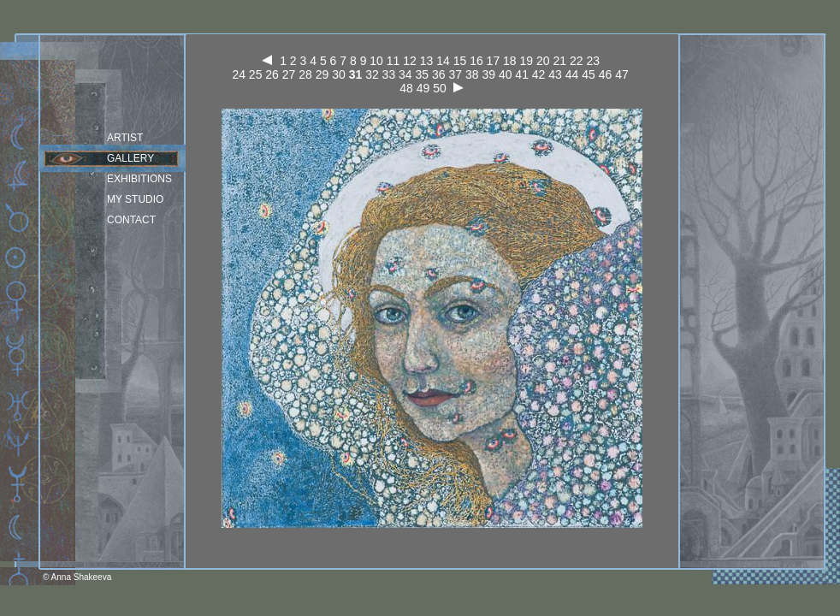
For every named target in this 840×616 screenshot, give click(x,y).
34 (405, 74)
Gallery (130, 158)
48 (406, 88)
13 (427, 61)
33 (389, 74)
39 (488, 74)
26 (272, 74)
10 (376, 61)
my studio (135, 199)
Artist (125, 138)
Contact (131, 220)
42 (539, 74)
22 (577, 61)
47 (622, 74)
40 (506, 74)
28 (305, 74)
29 (322, 74)
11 (393, 61)
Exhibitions (139, 179)
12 (410, 61)
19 (527, 61)
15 (460, 61)
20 (543, 61)
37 (455, 74)
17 (494, 61)
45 (589, 74)
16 (476, 61)
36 (439, 74)
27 (289, 74)
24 (239, 74)
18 (510, 61)
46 (606, 74)
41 (522, 74)
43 (555, 74)
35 (423, 74)
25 (256, 74)
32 (372, 74)
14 (443, 61)
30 (339, 74)
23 (593, 61)
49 (423, 88)
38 (472, 74)
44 (572, 74)
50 (440, 88)
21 (559, 61)
